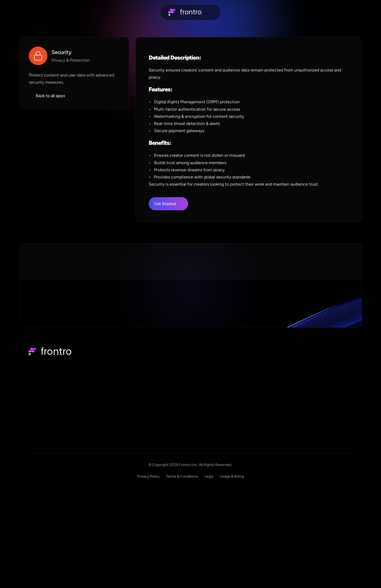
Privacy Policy (257, 548)
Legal (317, 548)
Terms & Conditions (291, 548)
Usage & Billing (340, 548)
